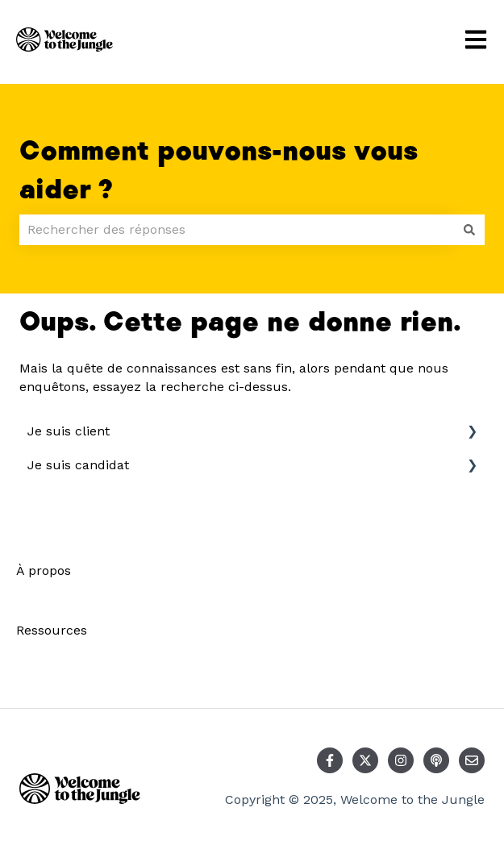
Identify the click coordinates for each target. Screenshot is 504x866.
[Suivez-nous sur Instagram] (401, 760)
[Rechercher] (469, 230)
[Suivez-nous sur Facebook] (330, 760)
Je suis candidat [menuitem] (78, 465)
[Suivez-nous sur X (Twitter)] (365, 760)
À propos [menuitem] (44, 570)
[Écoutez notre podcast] (436, 760)
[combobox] (237, 230)
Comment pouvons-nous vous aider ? (219, 171)
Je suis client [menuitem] (69, 431)
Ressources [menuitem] (52, 630)
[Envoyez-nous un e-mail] (472, 760)
